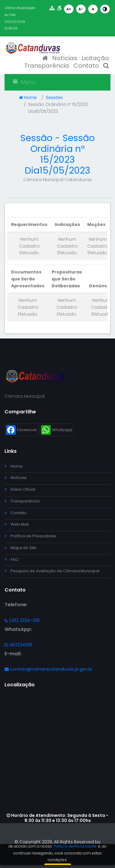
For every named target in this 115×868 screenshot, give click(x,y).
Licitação (95, 58)
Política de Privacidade (30, 536)
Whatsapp (57, 430)
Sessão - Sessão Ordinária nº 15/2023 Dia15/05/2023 (57, 154)
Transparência (47, 66)
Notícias (65, 58)
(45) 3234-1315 (22, 620)
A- (81, 9)
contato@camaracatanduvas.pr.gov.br (49, 669)
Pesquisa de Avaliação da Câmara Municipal (52, 571)
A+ (69, 9)
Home (28, 97)
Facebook (21, 430)
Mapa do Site (21, 548)
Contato (86, 66)
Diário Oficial (20, 489)
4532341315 (18, 645)
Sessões (54, 97)
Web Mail (17, 524)
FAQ (11, 559)
